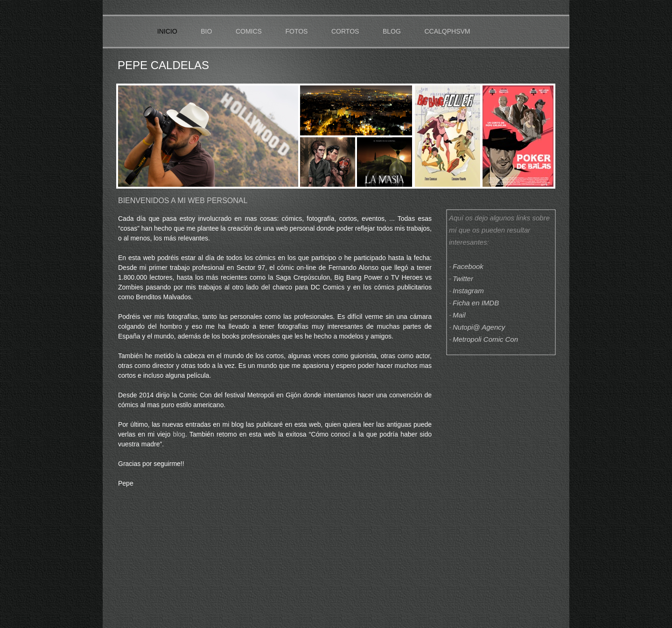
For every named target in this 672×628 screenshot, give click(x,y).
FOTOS (296, 31)
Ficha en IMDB (476, 303)
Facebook (468, 266)
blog (179, 434)
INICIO (167, 31)
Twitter (463, 279)
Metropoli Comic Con (485, 339)
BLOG (392, 31)
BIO (207, 31)
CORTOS (345, 31)
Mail (459, 315)
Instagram (468, 291)
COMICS (249, 31)
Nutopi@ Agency (479, 327)
